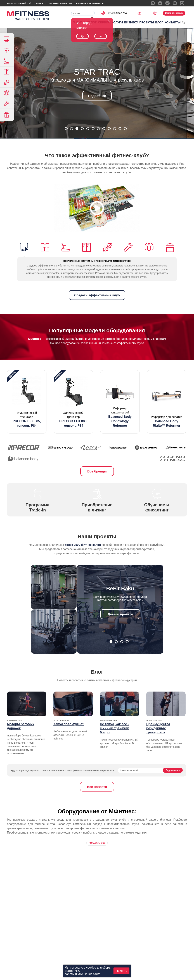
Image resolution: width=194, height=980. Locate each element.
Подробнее (97, 96)
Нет (101, 36)
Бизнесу (41, 4)
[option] (27, 402)
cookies (91, 968)
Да (82, 36)
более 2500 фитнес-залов (83, 545)
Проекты (147, 22)
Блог (159, 22)
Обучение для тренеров (89, 4)
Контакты (173, 22)
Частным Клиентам (60, 4)
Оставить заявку (174, 13)
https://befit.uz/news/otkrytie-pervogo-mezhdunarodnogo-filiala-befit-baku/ (123, 598)
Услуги (117, 22)
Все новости (97, 787)
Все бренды (97, 471)
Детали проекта (120, 614)
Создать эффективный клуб (97, 295)
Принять (121, 971)
